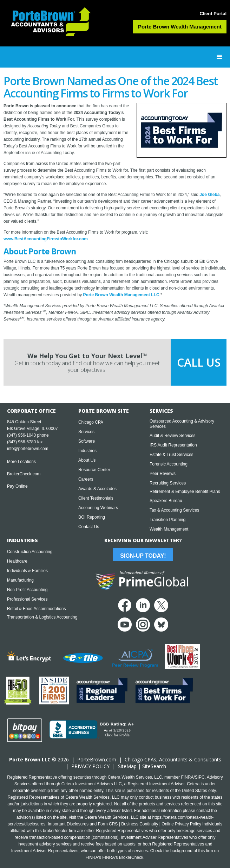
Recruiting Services (168, 483)
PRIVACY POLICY (90, 766)
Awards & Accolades (97, 489)
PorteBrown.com (97, 759)
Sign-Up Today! (143, 556)
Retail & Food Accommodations (36, 609)
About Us (87, 460)
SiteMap (127, 766)
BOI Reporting (92, 517)
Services (86, 432)
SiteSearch (154, 766)
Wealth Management (169, 529)
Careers (86, 479)
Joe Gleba (209, 195)
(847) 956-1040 (21, 435)
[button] (219, 57)
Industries (87, 451)
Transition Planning (167, 520)
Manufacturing (20, 580)
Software (87, 441)
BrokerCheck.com (24, 474)
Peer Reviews (163, 474)
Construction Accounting (30, 552)
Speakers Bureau (166, 501)
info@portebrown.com (28, 449)
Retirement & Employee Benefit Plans (185, 492)
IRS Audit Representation (173, 445)
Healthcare (17, 561)
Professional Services (27, 599)
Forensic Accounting (169, 464)
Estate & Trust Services (172, 455)
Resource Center (94, 470)
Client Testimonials (96, 498)
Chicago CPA (91, 422)
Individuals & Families (27, 571)
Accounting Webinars (98, 508)
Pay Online (17, 486)
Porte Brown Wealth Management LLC (121, 295)
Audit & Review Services (173, 436)
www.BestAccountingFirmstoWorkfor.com (46, 239)
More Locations (21, 462)
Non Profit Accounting (27, 590)
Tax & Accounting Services (174, 510)
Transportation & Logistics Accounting (42, 617)
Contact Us (89, 527)
